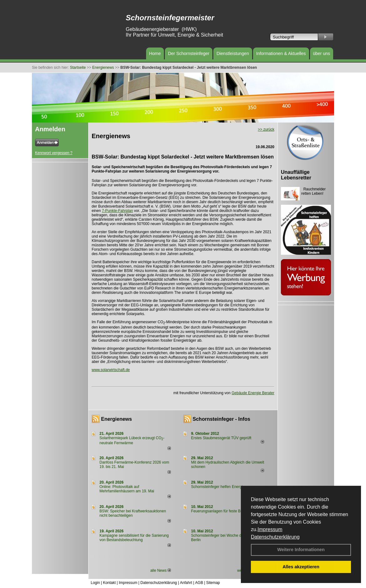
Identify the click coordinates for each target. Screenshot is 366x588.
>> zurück (266, 129)
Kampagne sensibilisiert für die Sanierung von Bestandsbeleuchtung (134, 538)
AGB (199, 583)
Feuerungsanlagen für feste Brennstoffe (224, 511)
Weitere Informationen (301, 550)
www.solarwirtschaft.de (111, 370)
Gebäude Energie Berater (253, 393)
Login (95, 583)
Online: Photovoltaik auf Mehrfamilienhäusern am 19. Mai (127, 489)
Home (155, 53)
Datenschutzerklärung (275, 537)
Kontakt (109, 583)
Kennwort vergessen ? (54, 153)
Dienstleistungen (233, 53)
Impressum (270, 529)
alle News (160, 570)
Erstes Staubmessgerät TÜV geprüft (221, 438)
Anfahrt (186, 583)
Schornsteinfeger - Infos (221, 419)
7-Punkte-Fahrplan (117, 211)
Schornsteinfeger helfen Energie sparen (224, 487)
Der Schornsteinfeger (189, 53)
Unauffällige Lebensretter (296, 175)
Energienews (117, 419)
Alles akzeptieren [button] (301, 567)
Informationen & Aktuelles (281, 53)
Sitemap (213, 583)
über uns (322, 53)
